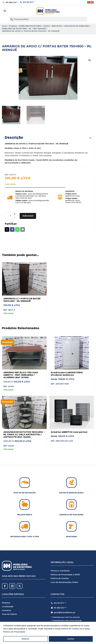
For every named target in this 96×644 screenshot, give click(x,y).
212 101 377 (28, 2)
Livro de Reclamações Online (64, 582)
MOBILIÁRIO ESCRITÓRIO (30, 26)
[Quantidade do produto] (11, 216)
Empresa (6, 603)
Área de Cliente (9, 614)
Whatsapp (17, 229)
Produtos (13, 26)
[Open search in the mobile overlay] (48, 19)
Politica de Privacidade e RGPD (65, 575)
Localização (8, 607)
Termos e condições (60, 571)
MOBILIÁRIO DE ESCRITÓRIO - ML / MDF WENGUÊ (24, 29)
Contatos (6, 611)
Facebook (12, 229)
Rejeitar (26, 639)
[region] (48, 633)
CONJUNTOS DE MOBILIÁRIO (77, 26)
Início (4, 26)
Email (23, 229)
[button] (90, 60)
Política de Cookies (70, 629)
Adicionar (28, 216)
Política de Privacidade (14, 632)
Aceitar (71, 639)
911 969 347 (11, 3)
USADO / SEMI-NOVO (52, 26)
